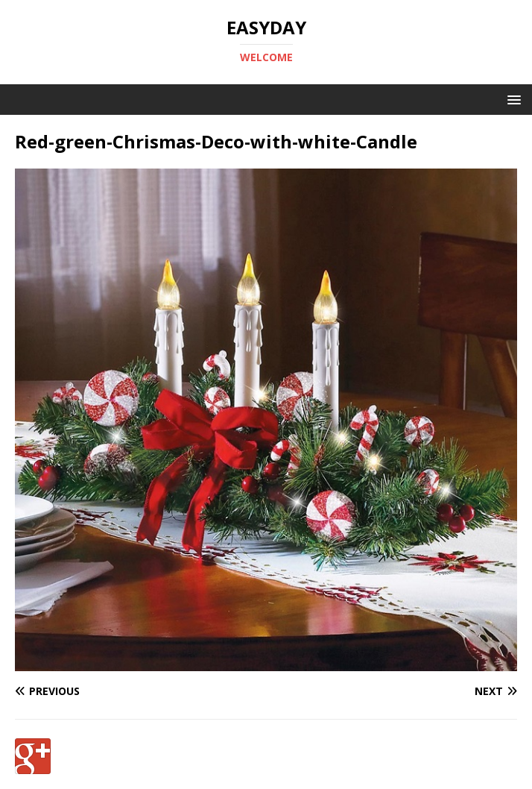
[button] (512, 99)
